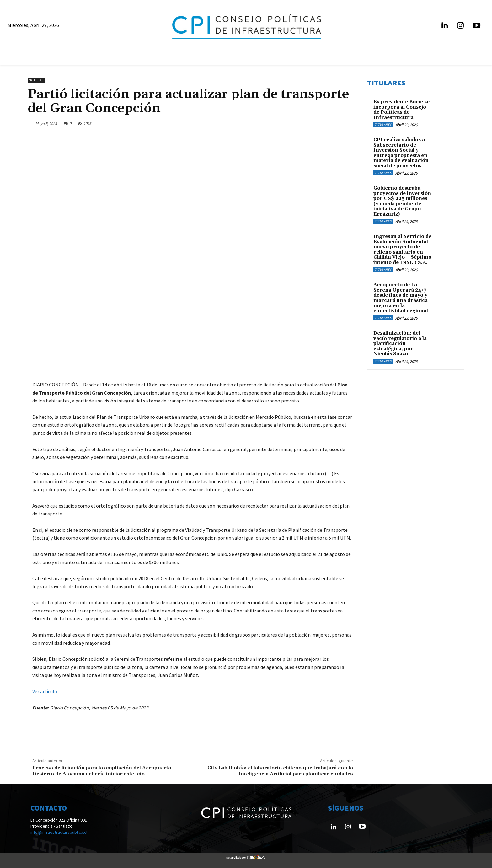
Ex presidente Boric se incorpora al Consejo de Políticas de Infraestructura (401, 110)
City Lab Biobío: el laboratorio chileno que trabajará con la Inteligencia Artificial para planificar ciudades (280, 771)
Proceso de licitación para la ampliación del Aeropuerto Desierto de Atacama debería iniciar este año (102, 771)
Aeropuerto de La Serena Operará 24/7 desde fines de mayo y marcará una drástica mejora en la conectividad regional (401, 298)
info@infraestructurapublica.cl (59, 832)
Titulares (383, 124)
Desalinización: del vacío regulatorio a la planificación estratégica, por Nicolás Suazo (400, 344)
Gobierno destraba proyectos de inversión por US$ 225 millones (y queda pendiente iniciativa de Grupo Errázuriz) (402, 201)
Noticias (36, 80)
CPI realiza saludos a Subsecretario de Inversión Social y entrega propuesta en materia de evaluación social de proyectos (401, 153)
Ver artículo (45, 691)
